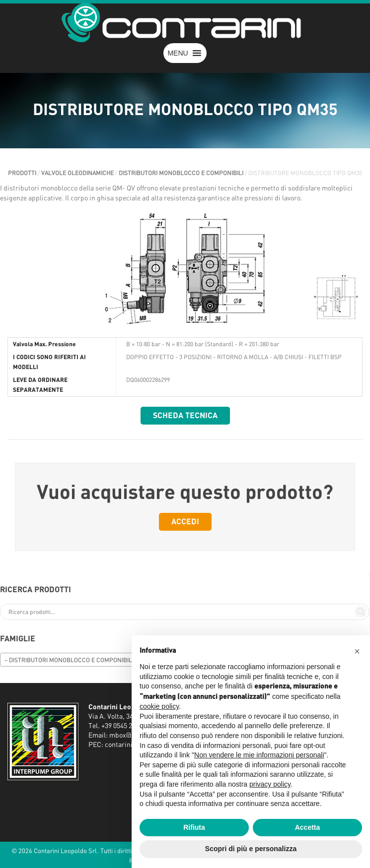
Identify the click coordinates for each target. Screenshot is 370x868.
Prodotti (22, 173)
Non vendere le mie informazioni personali (259, 755)
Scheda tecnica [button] (185, 416)
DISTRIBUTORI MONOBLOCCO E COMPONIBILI (181, 173)
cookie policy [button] (159, 706)
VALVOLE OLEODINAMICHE (77, 173)
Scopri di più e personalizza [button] (251, 849)
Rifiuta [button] (194, 827)
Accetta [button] (308, 827)
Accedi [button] (185, 522)
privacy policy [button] (270, 784)
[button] (178, 53)
